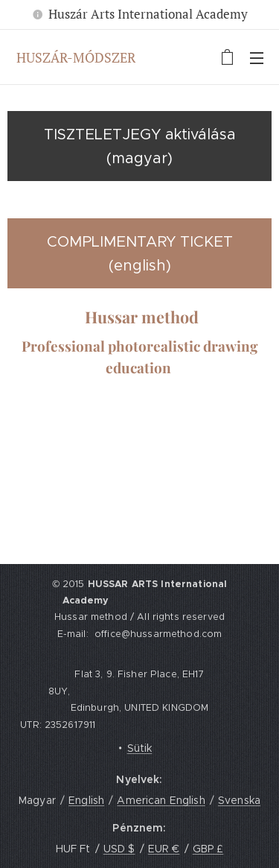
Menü (257, 58)
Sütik (140, 748)
